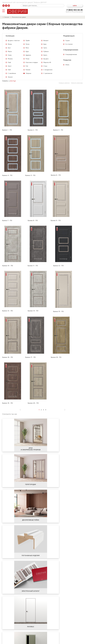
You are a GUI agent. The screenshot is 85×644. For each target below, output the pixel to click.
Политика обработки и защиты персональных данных (21, 641)
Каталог (7, 17)
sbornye (12, 81)
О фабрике (15, 634)
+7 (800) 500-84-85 (74, 10)
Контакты (43, 634)
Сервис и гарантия (29, 634)
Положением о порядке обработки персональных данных (25, 610)
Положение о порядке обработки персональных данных (61, 641)
